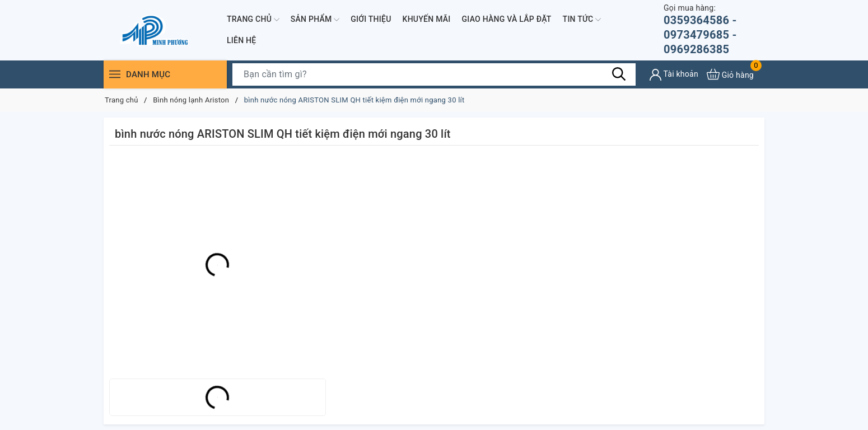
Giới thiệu (371, 19)
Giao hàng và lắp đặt (507, 19)
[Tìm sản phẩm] (434, 74)
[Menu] (115, 74)
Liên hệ (241, 40)
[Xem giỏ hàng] (730, 74)
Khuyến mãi (427, 19)
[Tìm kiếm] (619, 74)
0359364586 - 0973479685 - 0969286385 (714, 29)
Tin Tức (582, 20)
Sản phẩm (315, 20)
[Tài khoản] (674, 75)
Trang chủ (253, 20)
